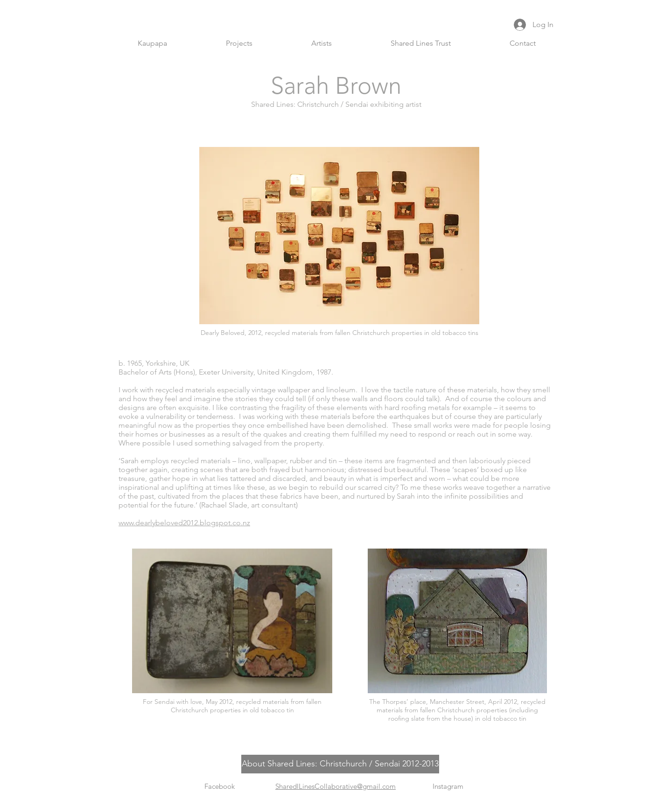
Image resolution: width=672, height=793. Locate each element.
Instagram (448, 786)
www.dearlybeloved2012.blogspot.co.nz (184, 523)
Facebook (220, 786)
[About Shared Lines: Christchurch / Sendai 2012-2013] (340, 764)
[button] (239, 43)
